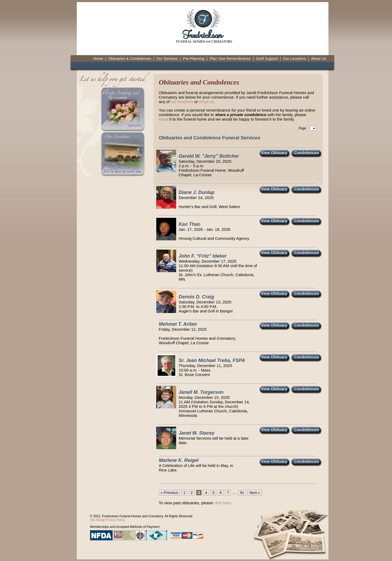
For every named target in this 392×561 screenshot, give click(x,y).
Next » (255, 493)
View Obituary (274, 153)
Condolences (306, 153)
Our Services (167, 59)
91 (242, 493)
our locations (182, 102)
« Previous (170, 493)
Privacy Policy (115, 520)
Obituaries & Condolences (130, 59)
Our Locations (294, 59)
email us (206, 102)
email (164, 119)
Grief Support (267, 59)
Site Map (96, 520)
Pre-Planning (194, 59)
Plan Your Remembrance (230, 59)
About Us (319, 59)
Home (98, 59)
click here (222, 503)
